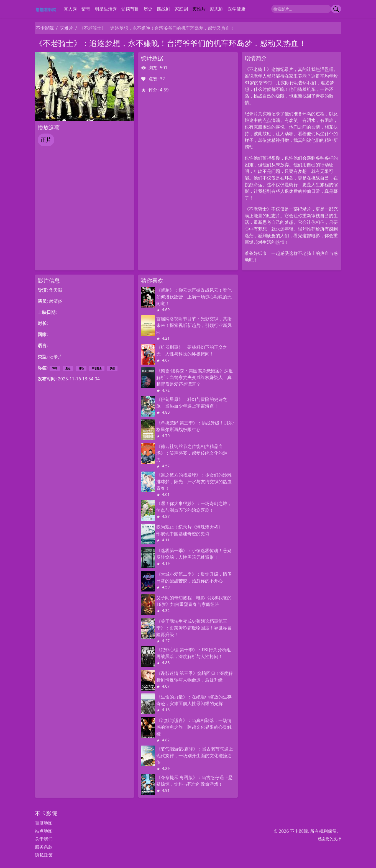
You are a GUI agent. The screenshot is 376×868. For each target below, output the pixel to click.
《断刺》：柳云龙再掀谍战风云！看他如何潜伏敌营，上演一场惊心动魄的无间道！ (194, 297)
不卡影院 (45, 28)
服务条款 (44, 847)
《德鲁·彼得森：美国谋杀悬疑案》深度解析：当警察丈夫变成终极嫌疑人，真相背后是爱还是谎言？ (195, 377)
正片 (46, 140)
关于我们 (44, 839)
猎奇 (86, 9)
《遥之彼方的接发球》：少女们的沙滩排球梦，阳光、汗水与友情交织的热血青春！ (194, 482)
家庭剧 (181, 9)
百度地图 (44, 823)
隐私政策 (44, 855)
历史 (148, 9)
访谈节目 (130, 9)
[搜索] (301, 9)
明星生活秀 (106, 9)
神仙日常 (311, 191)
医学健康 (237, 9)
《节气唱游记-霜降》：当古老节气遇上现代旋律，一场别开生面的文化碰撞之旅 (195, 756)
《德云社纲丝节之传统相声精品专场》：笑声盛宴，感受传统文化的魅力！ (192, 453)
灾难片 (199, 9)
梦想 (112, 368)
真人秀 (70, 9)
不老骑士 (97, 368)
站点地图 (44, 831)
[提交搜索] (336, 9)
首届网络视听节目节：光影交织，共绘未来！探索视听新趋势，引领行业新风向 (194, 325)
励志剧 (217, 9)
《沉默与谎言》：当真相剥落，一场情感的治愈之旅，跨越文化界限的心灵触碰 (194, 727)
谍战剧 (163, 9)
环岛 (55, 368)
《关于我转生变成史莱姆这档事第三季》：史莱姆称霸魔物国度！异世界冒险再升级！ (194, 628)
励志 (68, 368)
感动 (81, 368)
